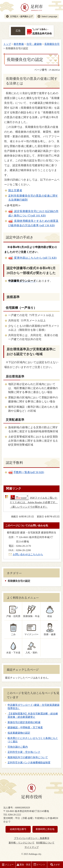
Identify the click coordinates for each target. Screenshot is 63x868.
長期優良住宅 (52, 44)
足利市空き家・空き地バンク (24, 752)
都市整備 (19, 44)
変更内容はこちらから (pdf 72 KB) (32, 258)
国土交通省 (15, 190)
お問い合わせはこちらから (28, 554)
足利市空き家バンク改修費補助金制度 (29, 763)
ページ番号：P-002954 (47, 70)
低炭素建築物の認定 (19, 733)
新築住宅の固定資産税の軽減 (24, 722)
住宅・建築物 (34, 44)
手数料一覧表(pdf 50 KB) (26, 472)
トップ (7, 44)
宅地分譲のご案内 (18, 747)
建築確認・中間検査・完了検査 (25, 727)
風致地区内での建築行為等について (28, 757)
